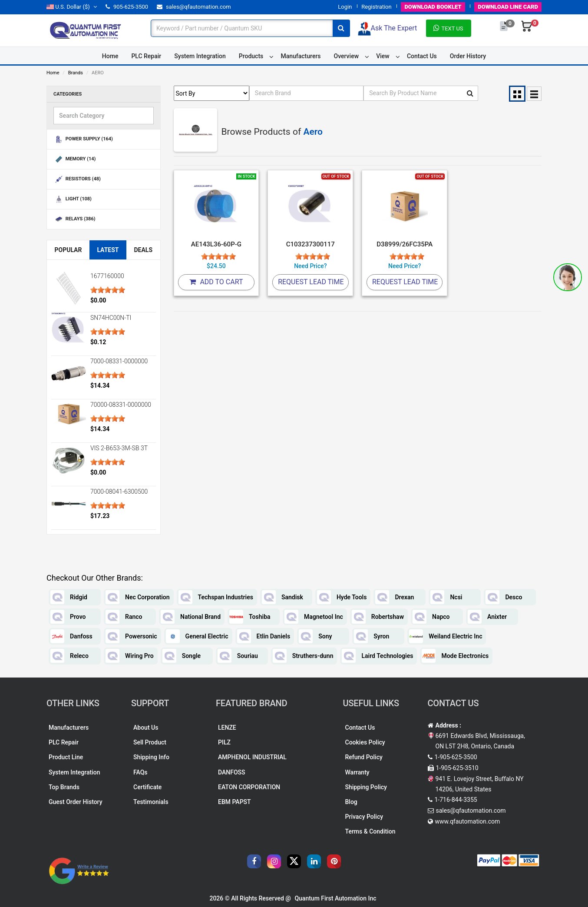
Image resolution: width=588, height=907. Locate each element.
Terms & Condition (370, 831)
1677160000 (107, 276)
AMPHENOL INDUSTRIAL (252, 757)
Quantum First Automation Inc (335, 898)
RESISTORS (77, 179)
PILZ (224, 742)
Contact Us (422, 56)
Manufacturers (301, 56)
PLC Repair (146, 56)
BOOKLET (433, 7)
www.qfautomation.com (468, 821)
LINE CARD (508, 7)
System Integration (200, 56)
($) (72, 7)
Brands (76, 73)
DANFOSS (232, 772)
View (383, 56)
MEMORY (74, 159)
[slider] (108, 290)
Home (110, 56)
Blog (351, 802)
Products (251, 56)
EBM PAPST (235, 802)
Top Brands (64, 787)
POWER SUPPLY (83, 139)
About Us (146, 728)
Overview (346, 56)
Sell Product (150, 742)
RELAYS (74, 219)
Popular (68, 250)
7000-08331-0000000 (119, 361)
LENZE (227, 728)
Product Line (66, 757)
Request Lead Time (311, 282)
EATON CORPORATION (249, 787)
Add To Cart (216, 282)
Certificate (147, 787)
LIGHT (73, 199)
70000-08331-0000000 (121, 405)
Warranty (357, 772)
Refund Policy (364, 757)
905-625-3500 (127, 7)
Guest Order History (76, 802)
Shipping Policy (366, 787)
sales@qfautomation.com (194, 7)
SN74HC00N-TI (111, 318)
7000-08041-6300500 (119, 492)
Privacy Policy (364, 817)
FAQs (140, 772)
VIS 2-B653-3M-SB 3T (119, 448)
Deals (143, 250)
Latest (108, 250)
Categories (68, 94)
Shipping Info (151, 757)
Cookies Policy (365, 742)
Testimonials (151, 802)
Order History (468, 56)
